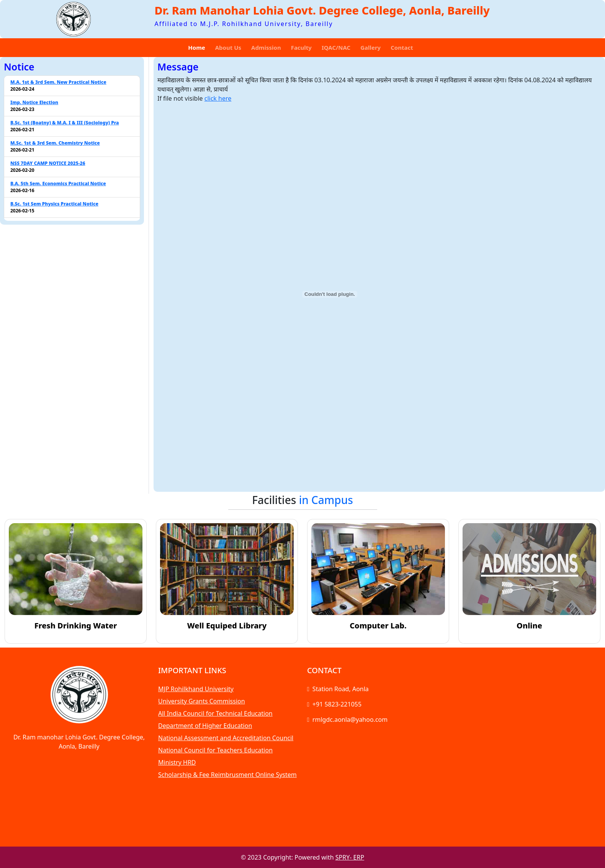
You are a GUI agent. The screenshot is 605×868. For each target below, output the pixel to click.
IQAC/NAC (336, 47)
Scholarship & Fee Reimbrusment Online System (227, 775)
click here (218, 98)
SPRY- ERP (350, 857)
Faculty (301, 47)
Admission (266, 47)
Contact (402, 47)
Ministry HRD (177, 762)
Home (196, 47)
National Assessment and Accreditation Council (226, 738)
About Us (228, 47)
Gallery (370, 47)
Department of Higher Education (205, 726)
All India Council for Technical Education (215, 713)
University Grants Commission (202, 701)
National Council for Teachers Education (215, 750)
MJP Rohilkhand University (196, 689)
